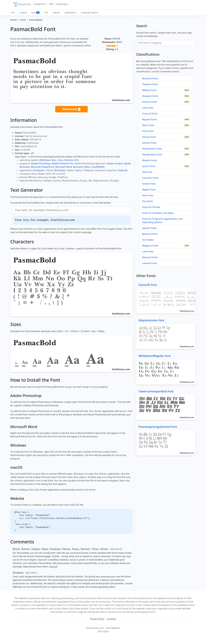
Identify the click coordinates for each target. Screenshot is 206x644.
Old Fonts (147, 172)
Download (71, 109)
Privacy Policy (97, 619)
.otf (32, 153)
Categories (39, 4)
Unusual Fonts (150, 114)
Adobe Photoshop (41, 163)
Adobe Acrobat (115, 163)
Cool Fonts (148, 108)
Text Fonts (147, 201)
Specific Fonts (149, 228)
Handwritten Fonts (152, 154)
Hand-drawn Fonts (152, 149)
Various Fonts (149, 143)
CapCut (79, 170)
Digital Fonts (149, 190)
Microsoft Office (81, 167)
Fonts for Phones (151, 207)
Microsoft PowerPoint (42, 167)
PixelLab (122, 170)
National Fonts (150, 257)
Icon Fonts (148, 195)
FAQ (51, 4)
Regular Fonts (149, 119)
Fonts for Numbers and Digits (158, 213)
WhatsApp (60, 170)
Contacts (111, 619)
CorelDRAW (97, 167)
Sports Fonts (149, 166)
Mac (54, 160)
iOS (76, 160)
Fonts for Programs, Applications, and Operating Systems (162, 221)
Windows (45, 160)
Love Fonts (148, 251)
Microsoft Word (63, 167)
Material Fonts (150, 234)
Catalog (23, 12)
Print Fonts (148, 131)
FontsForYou (22, 5)
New (36, 12)
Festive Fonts (149, 137)
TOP (46, 12)
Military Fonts (149, 90)
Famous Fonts (150, 102)
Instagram (39, 170)
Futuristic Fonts (150, 178)
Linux (60, 160)
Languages (62, 4)
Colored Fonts (149, 263)
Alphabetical (70, 12)
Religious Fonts (150, 246)
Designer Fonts (150, 96)
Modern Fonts (150, 160)
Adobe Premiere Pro (63, 163)
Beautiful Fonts (150, 78)
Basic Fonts (148, 125)
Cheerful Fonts (150, 84)
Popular (56, 12)
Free (13, 12)
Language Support (90, 12)
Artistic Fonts (149, 184)
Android (69, 160)
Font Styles (148, 240)
